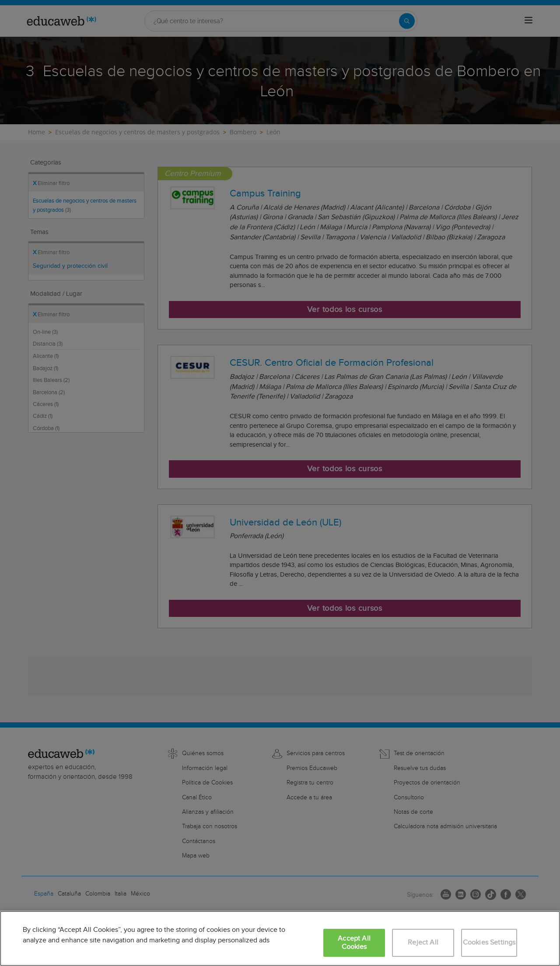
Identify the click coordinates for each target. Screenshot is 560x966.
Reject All (423, 943)
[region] (280, 938)
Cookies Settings (489, 943)
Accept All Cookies (354, 943)
